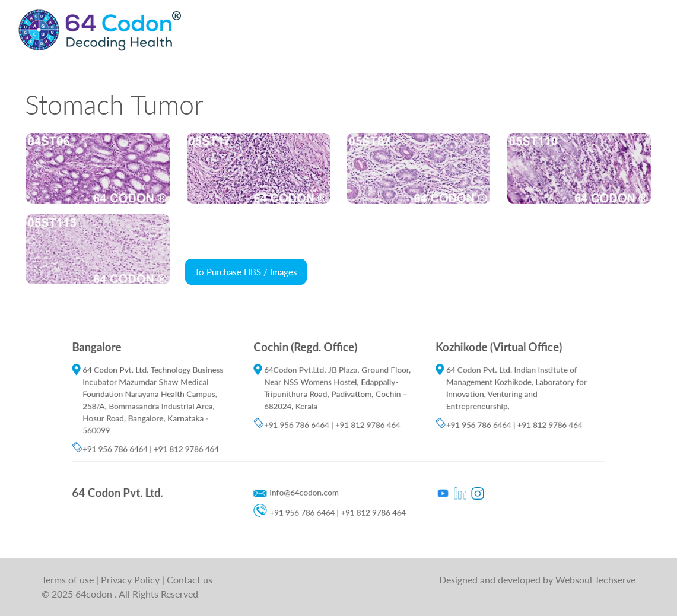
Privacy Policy (131, 580)
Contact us (190, 580)
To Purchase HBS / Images (246, 272)
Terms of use (69, 580)
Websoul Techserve (595, 580)
